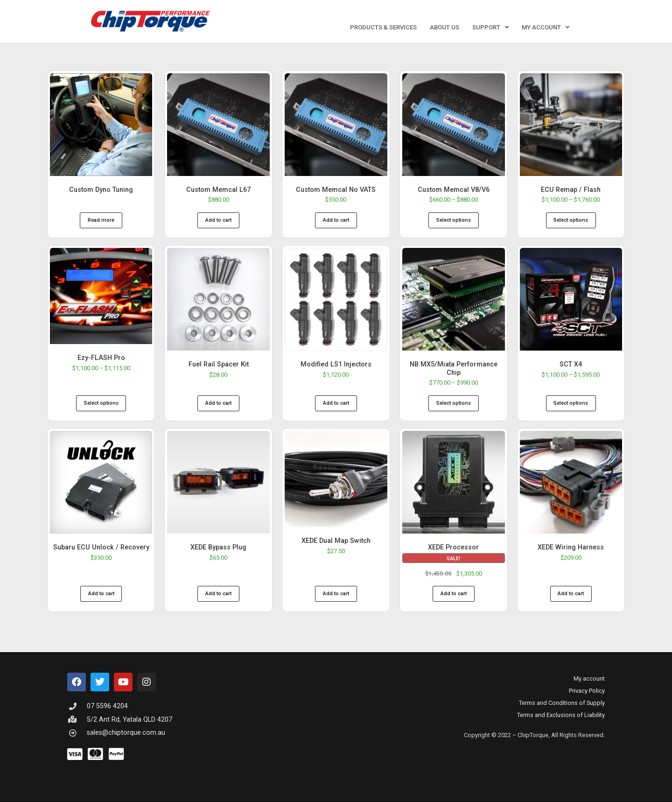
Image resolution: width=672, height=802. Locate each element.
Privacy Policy (587, 691)
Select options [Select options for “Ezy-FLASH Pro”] (101, 403)
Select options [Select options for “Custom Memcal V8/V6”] (454, 220)
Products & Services (383, 27)
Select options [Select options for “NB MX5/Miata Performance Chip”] (454, 403)
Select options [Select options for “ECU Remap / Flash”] (571, 220)
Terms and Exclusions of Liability (561, 715)
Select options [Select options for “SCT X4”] (571, 403)
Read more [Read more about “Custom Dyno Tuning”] (101, 220)
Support (490, 27)
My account (546, 27)
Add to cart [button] (218, 220)
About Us (444, 27)
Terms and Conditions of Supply (562, 703)
